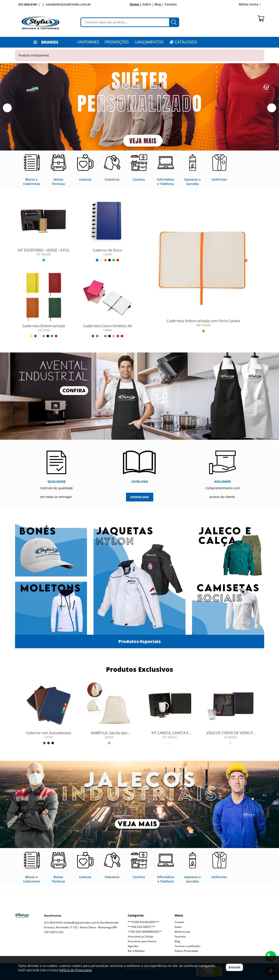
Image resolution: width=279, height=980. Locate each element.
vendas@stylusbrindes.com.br (68, 4)
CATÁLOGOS (183, 42)
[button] (7, 108)
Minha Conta (250, 4)
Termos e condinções (188, 946)
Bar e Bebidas (136, 951)
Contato (171, 4)
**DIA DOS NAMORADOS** (145, 932)
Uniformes (88, 42)
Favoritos (180, 936)
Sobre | (148, 4)
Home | (136, 4)
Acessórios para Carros (142, 941)
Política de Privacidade (76, 970)
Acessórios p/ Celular (141, 936)
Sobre (178, 927)
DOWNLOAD (140, 497)
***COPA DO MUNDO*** (144, 922)
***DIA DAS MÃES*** (141, 927)
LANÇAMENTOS (149, 42)
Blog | (159, 4)
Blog (177, 941)
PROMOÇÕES (117, 42)
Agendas (133, 946)
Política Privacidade (186, 951)
